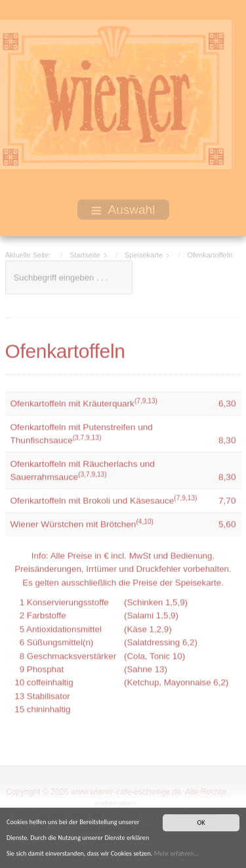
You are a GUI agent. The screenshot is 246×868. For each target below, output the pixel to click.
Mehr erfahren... (176, 855)
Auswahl (123, 210)
